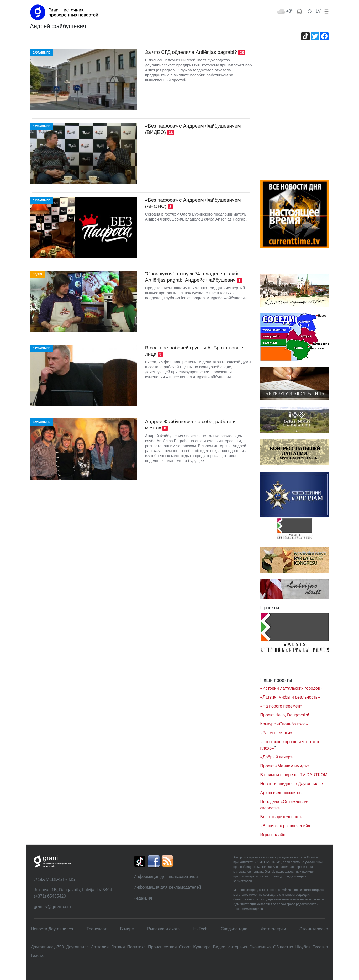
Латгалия (100, 947)
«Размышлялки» (276, 733)
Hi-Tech (200, 929)
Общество (283, 947)
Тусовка (320, 947)
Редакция (143, 898)
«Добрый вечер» (276, 757)
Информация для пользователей (166, 876)
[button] (325, 11)
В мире (127, 929)
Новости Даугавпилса (52, 929)
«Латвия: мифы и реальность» (290, 697)
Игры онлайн (273, 835)
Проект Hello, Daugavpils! (285, 715)
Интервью (237, 947)
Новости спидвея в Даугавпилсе (292, 784)
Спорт (185, 947)
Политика (136, 947)
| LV (317, 11)
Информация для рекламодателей (167, 887)
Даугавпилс (77, 947)
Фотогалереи (273, 929)
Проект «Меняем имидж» (285, 766)
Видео (219, 947)
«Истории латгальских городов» (291, 688)
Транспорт (97, 929)
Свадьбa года (234, 929)
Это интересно (314, 929)
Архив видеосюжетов (281, 793)
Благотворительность (281, 817)
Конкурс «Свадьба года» (284, 724)
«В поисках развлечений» (285, 826)
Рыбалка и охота (163, 929)
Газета (37, 955)
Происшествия (162, 947)
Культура (202, 947)
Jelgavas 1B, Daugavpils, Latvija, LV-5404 (73, 890)
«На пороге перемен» (281, 706)
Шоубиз (303, 947)
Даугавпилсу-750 (47, 947)
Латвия (118, 947)
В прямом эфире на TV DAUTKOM (294, 775)
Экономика (260, 947)
